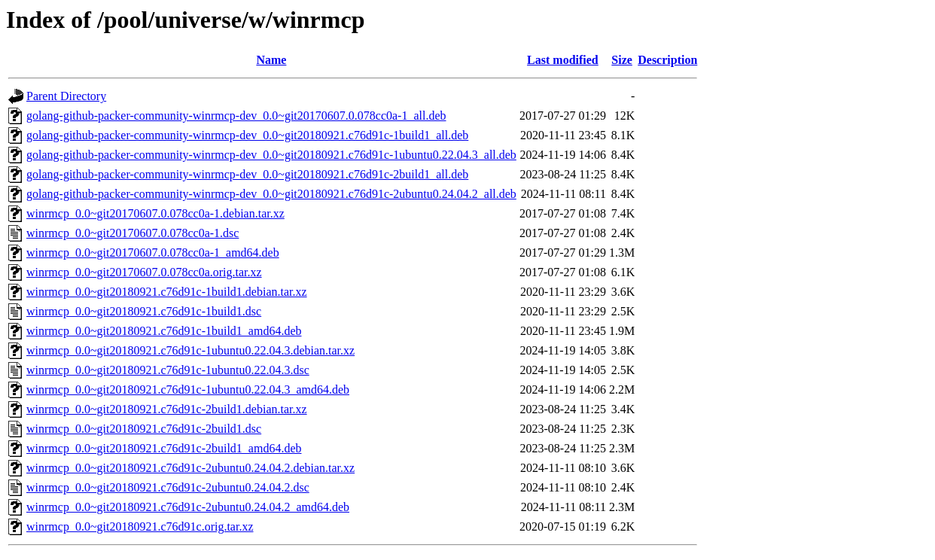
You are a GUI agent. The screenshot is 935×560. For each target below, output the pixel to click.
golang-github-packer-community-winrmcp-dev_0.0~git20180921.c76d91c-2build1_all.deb (247, 174)
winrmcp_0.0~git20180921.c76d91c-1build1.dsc (144, 311)
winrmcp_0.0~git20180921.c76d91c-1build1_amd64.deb (164, 331)
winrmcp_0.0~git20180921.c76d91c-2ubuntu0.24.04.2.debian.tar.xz (190, 468)
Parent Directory (66, 96)
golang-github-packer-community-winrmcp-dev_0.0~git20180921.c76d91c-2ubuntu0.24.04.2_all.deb (271, 194)
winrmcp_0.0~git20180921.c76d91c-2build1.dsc (144, 429)
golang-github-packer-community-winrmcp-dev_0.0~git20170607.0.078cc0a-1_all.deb (236, 116)
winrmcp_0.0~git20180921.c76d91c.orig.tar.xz (140, 527)
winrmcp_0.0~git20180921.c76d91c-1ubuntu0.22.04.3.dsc (168, 370)
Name (271, 60)
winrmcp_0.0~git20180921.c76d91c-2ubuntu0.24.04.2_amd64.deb (188, 507)
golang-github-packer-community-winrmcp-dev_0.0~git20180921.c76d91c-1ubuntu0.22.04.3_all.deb (271, 155)
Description (667, 60)
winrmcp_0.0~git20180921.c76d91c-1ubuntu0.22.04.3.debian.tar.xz (190, 350)
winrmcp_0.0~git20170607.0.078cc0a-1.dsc (132, 233)
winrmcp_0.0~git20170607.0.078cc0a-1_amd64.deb (153, 253)
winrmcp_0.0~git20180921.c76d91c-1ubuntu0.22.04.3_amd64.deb (188, 390)
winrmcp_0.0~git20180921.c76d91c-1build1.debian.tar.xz (167, 292)
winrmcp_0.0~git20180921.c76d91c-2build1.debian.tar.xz (167, 409)
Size (622, 60)
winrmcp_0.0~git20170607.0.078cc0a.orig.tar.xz (144, 272)
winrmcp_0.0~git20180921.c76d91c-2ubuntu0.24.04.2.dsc (168, 487)
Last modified (563, 60)
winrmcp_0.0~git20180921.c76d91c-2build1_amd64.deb (164, 448)
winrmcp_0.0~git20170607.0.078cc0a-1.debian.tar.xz (155, 213)
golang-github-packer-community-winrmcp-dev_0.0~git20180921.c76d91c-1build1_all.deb (247, 135)
